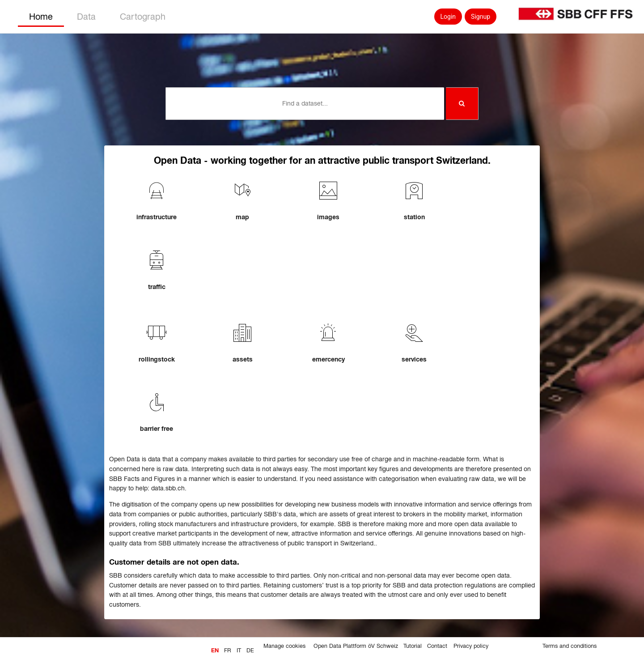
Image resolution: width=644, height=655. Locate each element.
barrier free (157, 429)
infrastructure (157, 217)
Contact (437, 646)
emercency (328, 359)
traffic (157, 287)
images (328, 217)
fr (228, 651)
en (215, 651)
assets (243, 359)
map (242, 217)
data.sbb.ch (168, 488)
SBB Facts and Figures (142, 479)
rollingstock (157, 359)
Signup (481, 17)
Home (41, 17)
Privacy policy (471, 646)
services (414, 359)
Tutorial (413, 646)
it (239, 651)
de (250, 651)
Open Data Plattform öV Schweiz (356, 646)
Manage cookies (284, 646)
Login (448, 17)
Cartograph (143, 17)
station (414, 217)
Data (86, 17)
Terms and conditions (570, 646)
